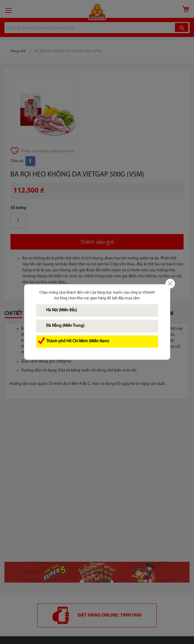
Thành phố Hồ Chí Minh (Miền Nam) (78, 342)
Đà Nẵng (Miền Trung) (65, 326)
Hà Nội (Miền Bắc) (62, 311)
